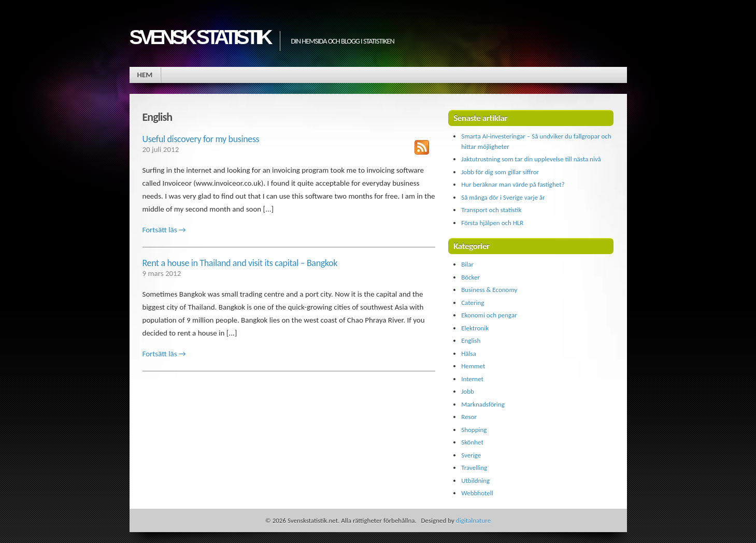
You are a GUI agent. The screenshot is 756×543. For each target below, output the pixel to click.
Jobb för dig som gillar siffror (500, 172)
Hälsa (469, 353)
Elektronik (475, 328)
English (471, 340)
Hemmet (473, 366)
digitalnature (473, 520)
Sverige (471, 455)
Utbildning (475, 481)
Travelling (474, 468)
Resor (469, 417)
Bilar (467, 264)
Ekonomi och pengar (489, 315)
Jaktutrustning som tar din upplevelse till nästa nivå (531, 159)
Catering (473, 303)
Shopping (474, 430)
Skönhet (472, 442)
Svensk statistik (200, 37)
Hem (145, 75)
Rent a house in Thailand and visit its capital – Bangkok (240, 263)
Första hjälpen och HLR (492, 223)
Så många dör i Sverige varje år (503, 197)
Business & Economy (489, 290)
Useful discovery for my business (201, 139)
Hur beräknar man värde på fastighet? (513, 184)
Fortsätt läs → (164, 230)
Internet (472, 379)
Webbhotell (477, 493)
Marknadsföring (483, 404)
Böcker (470, 277)
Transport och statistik (491, 210)
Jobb (468, 391)
